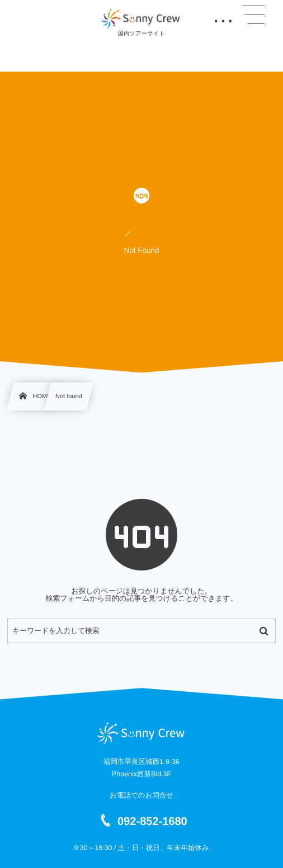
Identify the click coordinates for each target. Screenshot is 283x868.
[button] (253, 15)
